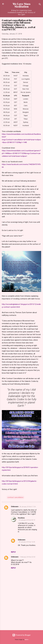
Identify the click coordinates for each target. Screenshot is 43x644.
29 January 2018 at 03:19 (27, 520)
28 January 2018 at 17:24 (27, 507)
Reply (13, 552)
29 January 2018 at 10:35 (27, 542)
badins (27, 640)
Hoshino (21, 518)
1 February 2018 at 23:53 (27, 557)
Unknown (15, 507)
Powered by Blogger (21, 635)
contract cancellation (15, 497)
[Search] (40, 5)
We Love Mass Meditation (22, 5)
